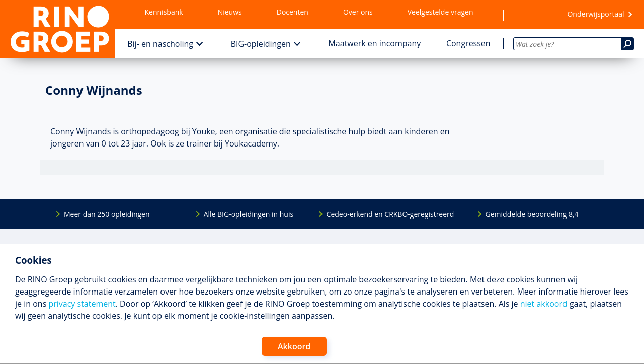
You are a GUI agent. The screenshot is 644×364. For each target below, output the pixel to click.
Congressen (468, 43)
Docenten (293, 12)
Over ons (358, 12)
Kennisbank (164, 12)
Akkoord (294, 346)
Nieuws (230, 12)
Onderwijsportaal (595, 14)
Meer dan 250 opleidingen (107, 214)
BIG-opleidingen (261, 44)
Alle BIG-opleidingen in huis (249, 214)
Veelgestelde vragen (440, 12)
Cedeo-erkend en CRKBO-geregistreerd (390, 214)
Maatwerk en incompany (374, 43)
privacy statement (82, 304)
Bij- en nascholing (160, 44)
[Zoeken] (627, 44)
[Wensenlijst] (531, 15)
